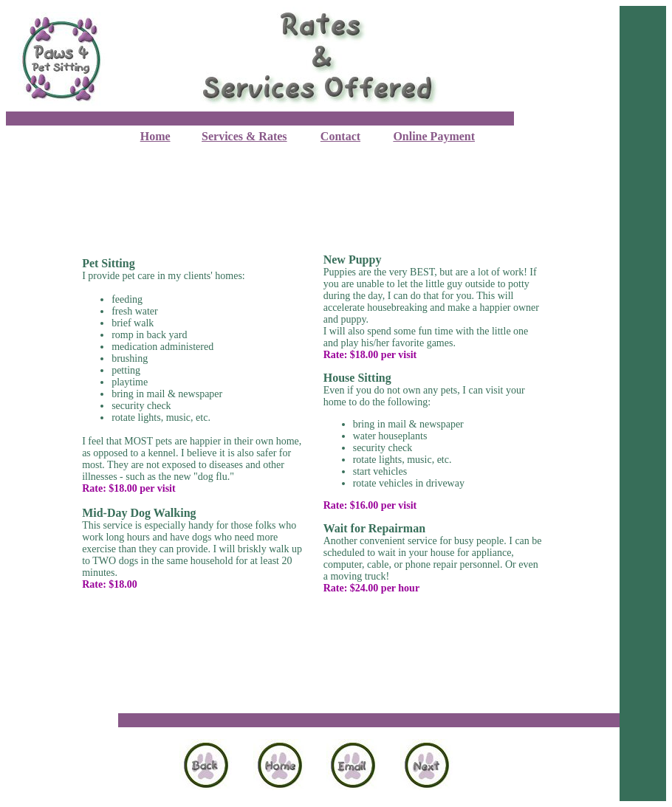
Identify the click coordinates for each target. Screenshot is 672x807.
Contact (340, 136)
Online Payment (434, 136)
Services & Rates (244, 136)
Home (155, 136)
